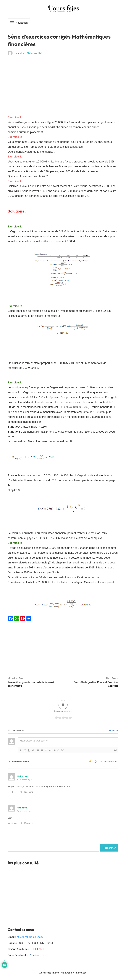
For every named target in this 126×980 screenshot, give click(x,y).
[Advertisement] (63, 80)
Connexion (112, 731)
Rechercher (109, 848)
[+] (63, 750)
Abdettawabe (34, 53)
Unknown (23, 776)
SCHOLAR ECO (39, 949)
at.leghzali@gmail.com (30, 937)
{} (58, 750)
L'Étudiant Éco (37, 955)
